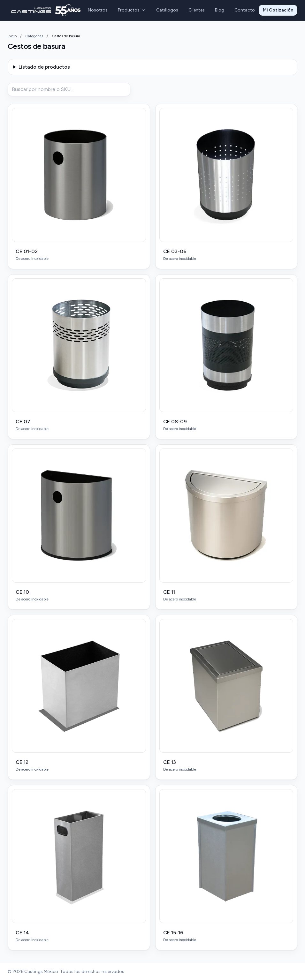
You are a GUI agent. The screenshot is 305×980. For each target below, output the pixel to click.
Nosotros (98, 10)
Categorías (34, 36)
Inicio (12, 36)
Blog (220, 10)
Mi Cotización (278, 10)
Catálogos (167, 10)
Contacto (245, 10)
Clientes (197, 10)
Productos (132, 10)
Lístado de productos (44, 67)
